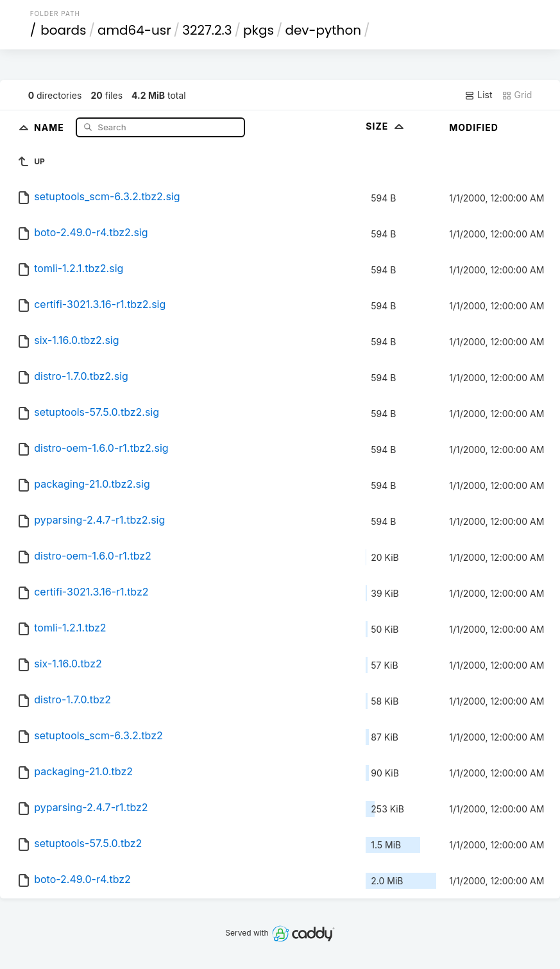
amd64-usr (134, 30)
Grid (517, 95)
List (478, 95)
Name (50, 127)
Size (386, 126)
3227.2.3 (207, 30)
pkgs (259, 30)
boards (63, 30)
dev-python (323, 30)
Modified (474, 127)
